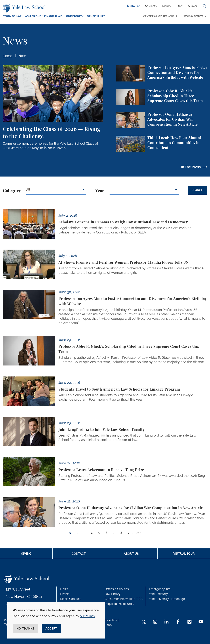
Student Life (96, 16)
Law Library (113, 594)
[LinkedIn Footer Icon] (166, 622)
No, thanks (25, 629)
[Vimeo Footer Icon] (189, 622)
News (23, 56)
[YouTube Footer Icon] (201, 622)
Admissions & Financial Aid (44, 16)
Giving (26, 554)
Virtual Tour (184, 554)
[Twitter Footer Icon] (144, 622)
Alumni (192, 6)
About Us (131, 554)
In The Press (191, 167)
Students (151, 6)
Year (100, 191)
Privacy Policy (107, 620)
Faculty (167, 6)
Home (7, 56)
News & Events (193, 16)
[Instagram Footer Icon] (155, 622)
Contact (79, 554)
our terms (87, 616)
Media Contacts (71, 599)
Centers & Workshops (159, 16)
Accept (51, 629)
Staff (180, 6)
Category (12, 191)
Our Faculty (75, 16)
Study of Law (12, 16)
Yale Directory (158, 594)
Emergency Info (160, 589)
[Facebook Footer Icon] (178, 622)
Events (65, 594)
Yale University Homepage (167, 599)
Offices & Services (117, 589)
